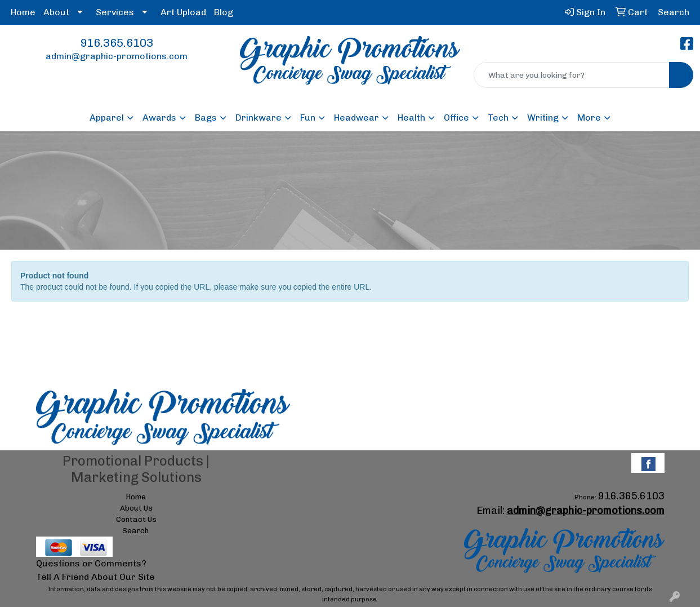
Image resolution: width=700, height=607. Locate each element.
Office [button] (456, 118)
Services (115, 12)
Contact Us (136, 519)
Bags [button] (206, 118)
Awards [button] (159, 118)
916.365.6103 (117, 43)
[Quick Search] (572, 75)
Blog (224, 12)
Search (135, 530)
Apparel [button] (107, 118)
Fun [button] (308, 118)
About (56, 12)
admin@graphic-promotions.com (117, 56)
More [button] (589, 118)
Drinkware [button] (258, 118)
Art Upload (183, 12)
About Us (136, 508)
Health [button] (411, 118)
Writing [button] (543, 118)
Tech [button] (498, 118)
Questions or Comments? (91, 563)
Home (23, 12)
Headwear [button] (356, 118)
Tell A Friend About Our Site (95, 577)
